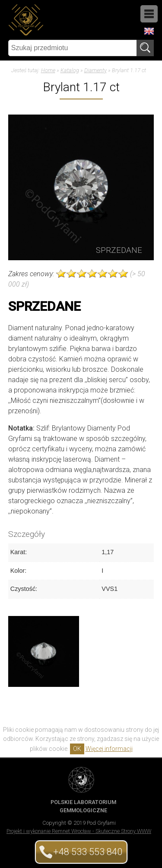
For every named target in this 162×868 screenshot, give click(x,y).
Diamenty (95, 70)
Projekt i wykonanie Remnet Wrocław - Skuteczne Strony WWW (79, 831)
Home (48, 70)
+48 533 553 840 (88, 852)
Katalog (70, 70)
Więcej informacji (109, 749)
